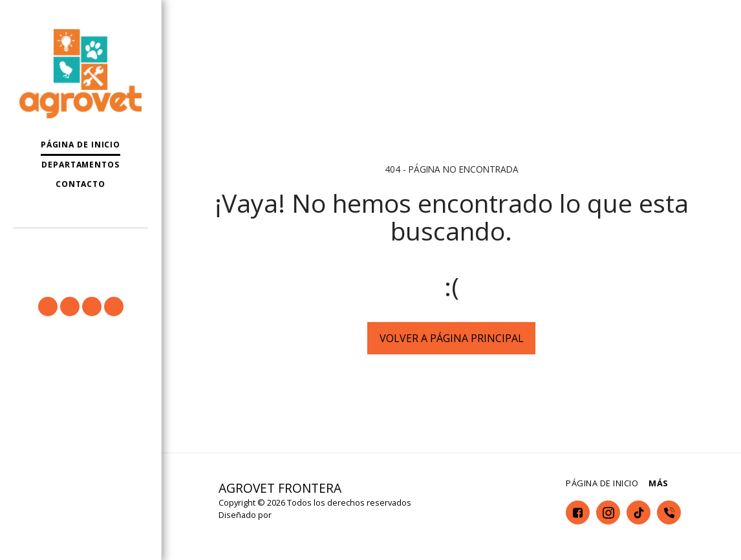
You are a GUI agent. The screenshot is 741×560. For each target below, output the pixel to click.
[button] (81, 246)
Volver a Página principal (452, 338)
